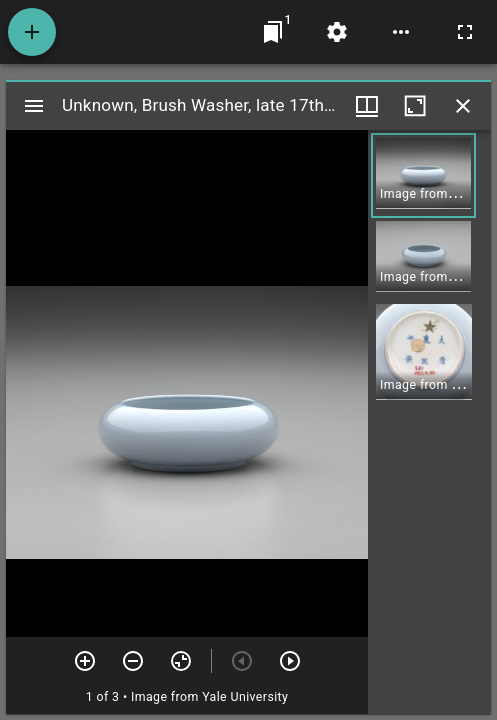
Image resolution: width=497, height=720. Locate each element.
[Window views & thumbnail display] (367, 106)
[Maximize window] (415, 106)
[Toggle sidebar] (34, 106)
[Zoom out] (133, 661)
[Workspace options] (401, 32)
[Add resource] (32, 32)
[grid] (429, 422)
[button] (423, 175)
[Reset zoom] (181, 661)
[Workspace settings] (337, 32)
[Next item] (290, 661)
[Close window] (463, 106)
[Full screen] (465, 32)
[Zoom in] (85, 661)
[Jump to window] (273, 32)
